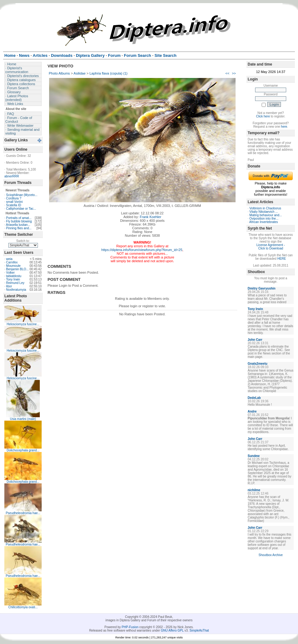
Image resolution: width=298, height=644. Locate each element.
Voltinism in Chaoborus (265, 208)
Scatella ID (14, 205)
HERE (282, 259)
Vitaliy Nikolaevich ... (264, 212)
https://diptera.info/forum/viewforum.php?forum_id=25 (142, 250)
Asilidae (80, 73)
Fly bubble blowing (19, 221)
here (284, 127)
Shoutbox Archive (271, 555)
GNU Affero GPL (172, 630)
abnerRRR (12, 176)
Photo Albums (59, 73)
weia (9, 259)
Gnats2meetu (257, 364)
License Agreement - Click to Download (271, 247)
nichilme (254, 490)
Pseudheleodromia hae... (23, 513)
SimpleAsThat (199, 630)
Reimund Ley (15, 283)
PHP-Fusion (130, 627)
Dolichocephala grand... (23, 450)
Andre (252, 411)
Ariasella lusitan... (18, 225)
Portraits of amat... (19, 218)
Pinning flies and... (19, 228)
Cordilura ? (14, 198)
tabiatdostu (14, 276)
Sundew (254, 456)
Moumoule (14, 266)
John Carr (255, 340)
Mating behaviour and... (266, 215)
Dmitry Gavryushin (261, 288)
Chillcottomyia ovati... (23, 607)
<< (227, 73)
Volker (11, 273)
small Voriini (14, 202)
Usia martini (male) (23, 419)
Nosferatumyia (16, 290)
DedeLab (254, 398)
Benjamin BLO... (18, 269)
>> (234, 73)
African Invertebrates (264, 222)
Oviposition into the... (264, 219)
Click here (263, 116)
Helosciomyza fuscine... (23, 324)
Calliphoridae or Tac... (21, 209)
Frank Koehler (151, 217)
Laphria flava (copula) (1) (108, 73)
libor (9, 286)
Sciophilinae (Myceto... (22, 195)
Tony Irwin (13, 279)
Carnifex (12, 262)
